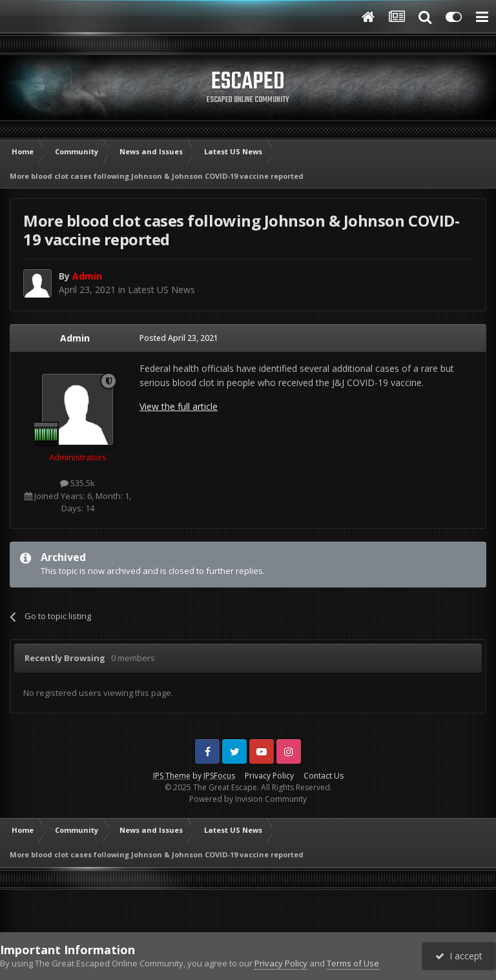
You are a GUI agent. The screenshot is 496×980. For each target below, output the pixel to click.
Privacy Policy (269, 776)
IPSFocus (219, 776)
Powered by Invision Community (248, 799)
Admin (75, 338)
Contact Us (324, 776)
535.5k (77, 483)
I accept (459, 956)
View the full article (179, 406)
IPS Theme (172, 776)
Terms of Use (353, 963)
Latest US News (161, 290)
